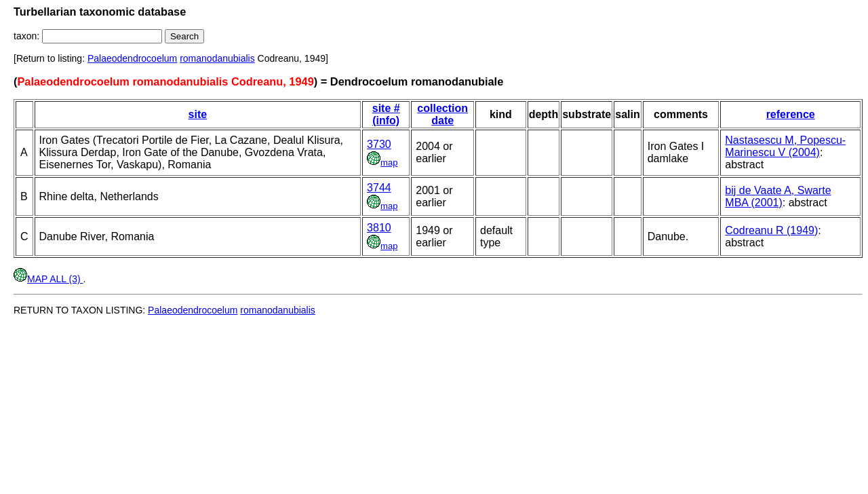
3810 (379, 228)
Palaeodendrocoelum (132, 58)
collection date (442, 114)
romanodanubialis (217, 58)
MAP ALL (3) (48, 279)
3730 (379, 144)
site (198, 114)
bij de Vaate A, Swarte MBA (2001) (778, 196)
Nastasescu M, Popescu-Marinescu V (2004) (785, 146)
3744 (379, 188)
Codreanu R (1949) (771, 230)
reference (791, 114)
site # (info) (386, 114)
